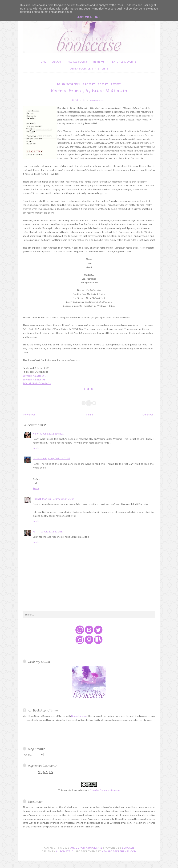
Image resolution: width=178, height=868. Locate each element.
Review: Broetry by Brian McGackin (89, 90)
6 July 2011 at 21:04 (63, 499)
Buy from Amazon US (34, 379)
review (116, 84)
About (57, 62)
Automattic (65, 851)
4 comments (97, 100)
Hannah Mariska (42, 499)
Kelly (36, 434)
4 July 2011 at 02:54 (59, 458)
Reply (36, 448)
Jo (34, 531)
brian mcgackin (68, 84)
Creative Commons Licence (105, 790)
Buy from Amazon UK (34, 376)
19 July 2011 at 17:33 (52, 531)
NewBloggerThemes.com (119, 851)
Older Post (149, 415)
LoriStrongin (40, 458)
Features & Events (124, 62)
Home (42, 62)
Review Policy (77, 62)
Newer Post (30, 415)
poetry (103, 84)
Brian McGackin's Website (37, 383)
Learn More (84, 17)
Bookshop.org (79, 716)
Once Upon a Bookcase (86, 848)
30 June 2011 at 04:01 (52, 434)
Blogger (128, 848)
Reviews (99, 62)
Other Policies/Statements (89, 69)
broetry (89, 84)
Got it (99, 17)
